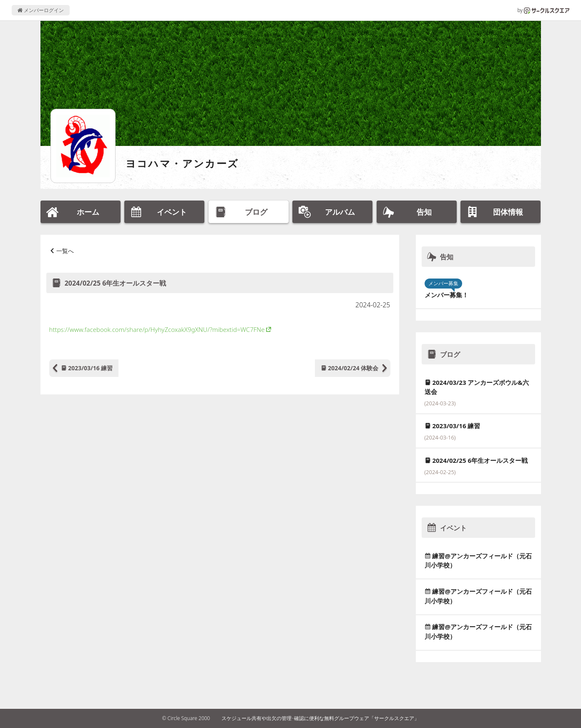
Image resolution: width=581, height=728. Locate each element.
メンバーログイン (41, 10)
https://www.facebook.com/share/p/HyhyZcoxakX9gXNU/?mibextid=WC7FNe (157, 329)
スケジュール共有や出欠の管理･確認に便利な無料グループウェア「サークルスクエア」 (320, 718)
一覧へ (65, 251)
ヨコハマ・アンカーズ (182, 163)
